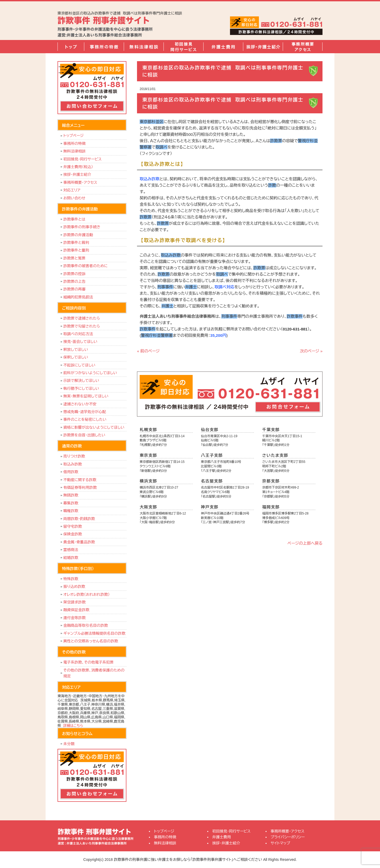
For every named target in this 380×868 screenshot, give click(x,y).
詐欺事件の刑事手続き (82, 227)
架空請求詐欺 (74, 602)
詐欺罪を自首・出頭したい (86, 435)
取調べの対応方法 (78, 334)
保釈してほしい (76, 357)
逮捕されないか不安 (80, 404)
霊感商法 (71, 550)
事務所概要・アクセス (303, 47)
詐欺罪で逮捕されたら (82, 318)
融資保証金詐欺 (76, 610)
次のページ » (311, 351)
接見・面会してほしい (80, 342)
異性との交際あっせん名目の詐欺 (91, 641)
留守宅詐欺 (73, 526)
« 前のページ (148, 351)
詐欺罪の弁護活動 (78, 235)
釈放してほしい (76, 350)
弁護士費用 (223, 47)
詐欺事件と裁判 (76, 243)
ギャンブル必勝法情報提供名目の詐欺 (94, 633)
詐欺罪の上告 (74, 281)
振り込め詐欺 (74, 587)
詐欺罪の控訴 (74, 274)
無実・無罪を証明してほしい (86, 396)
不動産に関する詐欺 (80, 480)
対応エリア (72, 190)
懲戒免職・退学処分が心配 (85, 412)
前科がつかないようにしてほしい (90, 373)
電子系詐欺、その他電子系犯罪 (89, 662)
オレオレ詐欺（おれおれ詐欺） (87, 594)
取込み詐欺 (73, 464)
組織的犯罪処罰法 (78, 297)
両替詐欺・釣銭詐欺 (79, 519)
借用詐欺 (71, 472)
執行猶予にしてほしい (81, 388)
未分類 (69, 744)
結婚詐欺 (71, 558)
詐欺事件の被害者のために (85, 266)
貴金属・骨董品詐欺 (79, 542)
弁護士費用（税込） (78, 167)
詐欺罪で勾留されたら (82, 326)
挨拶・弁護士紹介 (263, 47)
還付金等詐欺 (74, 618)
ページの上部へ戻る (305, 543)
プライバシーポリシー (288, 837)
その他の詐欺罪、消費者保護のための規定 (94, 673)
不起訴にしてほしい (79, 365)
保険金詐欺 (73, 534)
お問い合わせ (74, 198)
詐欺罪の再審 (74, 289)
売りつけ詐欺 (74, 456)
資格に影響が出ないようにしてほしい (94, 427)
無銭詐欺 (71, 495)
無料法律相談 (144, 47)
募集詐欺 (71, 503)
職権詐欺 (71, 511)
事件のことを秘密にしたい (85, 419)
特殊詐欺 (71, 579)
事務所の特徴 (104, 47)
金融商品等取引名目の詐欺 (86, 625)
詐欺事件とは (74, 219)
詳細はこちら (73, 726)
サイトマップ (280, 843)
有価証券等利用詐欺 (80, 487)
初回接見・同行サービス (183, 47)
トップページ (71, 47)
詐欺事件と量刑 (76, 250)
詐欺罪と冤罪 (74, 258)
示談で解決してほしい (81, 381)
